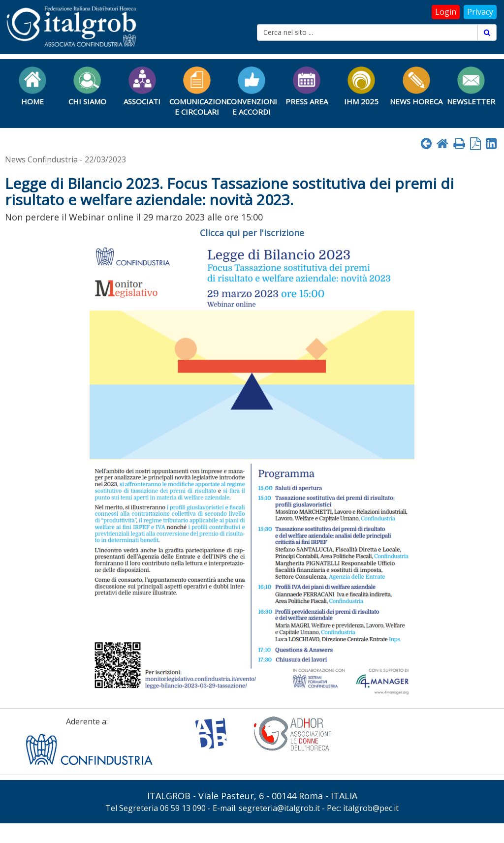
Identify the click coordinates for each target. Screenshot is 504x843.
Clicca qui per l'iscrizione (252, 233)
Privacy (480, 12)
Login (446, 12)
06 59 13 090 (183, 808)
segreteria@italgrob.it (279, 808)
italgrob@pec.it (371, 808)
